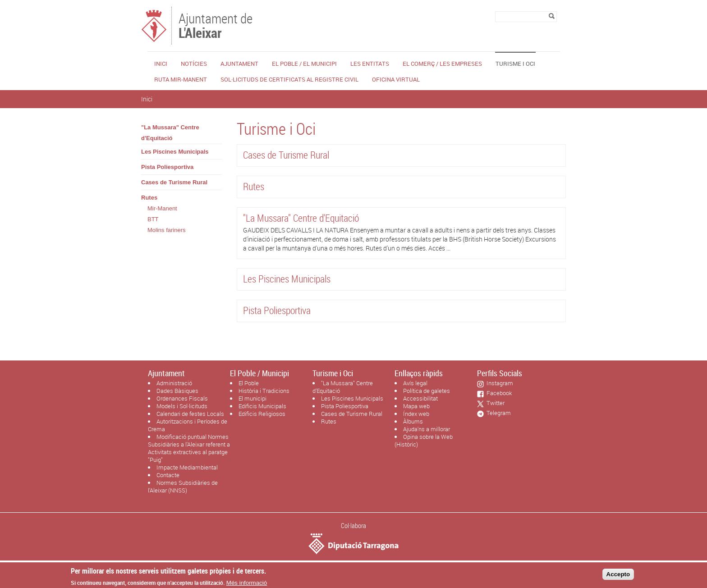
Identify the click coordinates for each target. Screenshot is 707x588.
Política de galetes (427, 391)
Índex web (416, 414)
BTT (153, 219)
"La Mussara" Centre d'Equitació (170, 133)
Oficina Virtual (396, 79)
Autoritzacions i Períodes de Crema (188, 425)
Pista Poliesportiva (167, 167)
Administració (174, 383)
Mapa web (416, 406)
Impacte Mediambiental (187, 467)
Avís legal (415, 383)
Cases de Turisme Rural (174, 182)
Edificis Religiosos (262, 414)
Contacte (168, 475)
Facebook (498, 393)
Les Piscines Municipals (175, 152)
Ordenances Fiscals (182, 398)
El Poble (249, 383)
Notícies (194, 64)
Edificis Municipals (262, 406)
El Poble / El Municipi (304, 64)
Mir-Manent (162, 208)
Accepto (618, 577)
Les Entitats (370, 64)
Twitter (494, 403)
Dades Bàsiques (177, 391)
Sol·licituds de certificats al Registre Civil (289, 79)
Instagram (498, 383)
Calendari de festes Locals (190, 414)
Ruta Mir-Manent (181, 79)
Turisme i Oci (515, 64)
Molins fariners (167, 230)
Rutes (149, 198)
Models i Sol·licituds (182, 406)
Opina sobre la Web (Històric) (424, 440)
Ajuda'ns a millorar (427, 429)
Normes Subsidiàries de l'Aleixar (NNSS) (183, 486)
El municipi (252, 398)
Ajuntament (239, 64)
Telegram (497, 413)
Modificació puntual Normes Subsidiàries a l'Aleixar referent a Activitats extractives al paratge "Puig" (189, 448)
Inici (161, 64)
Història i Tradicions (264, 391)
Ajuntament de (216, 25)
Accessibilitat (420, 398)
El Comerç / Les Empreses (442, 64)
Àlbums (413, 421)
